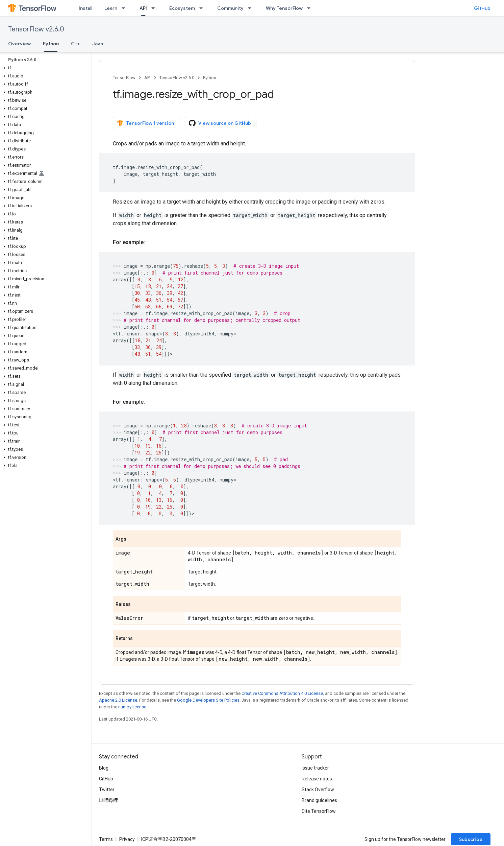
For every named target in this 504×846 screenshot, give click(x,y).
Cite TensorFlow (319, 811)
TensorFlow (124, 78)
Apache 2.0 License (118, 700)
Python (210, 78)
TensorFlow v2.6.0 (36, 29)
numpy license (132, 707)
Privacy (127, 839)
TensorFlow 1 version (145, 123)
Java (98, 44)
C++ (75, 44)
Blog (104, 768)
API (147, 78)
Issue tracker (315, 768)
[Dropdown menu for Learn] (125, 8)
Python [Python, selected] (51, 44)
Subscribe (471, 839)
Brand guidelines (319, 800)
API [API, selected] (143, 8)
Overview (19, 44)
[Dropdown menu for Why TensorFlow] (311, 8)
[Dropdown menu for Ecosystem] (203, 8)
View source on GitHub (220, 123)
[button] (44, 68)
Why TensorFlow (284, 8)
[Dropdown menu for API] (155, 8)
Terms (106, 839)
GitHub (482, 8)
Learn (111, 8)
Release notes (317, 779)
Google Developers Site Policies (208, 700)
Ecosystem (182, 8)
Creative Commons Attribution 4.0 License (282, 693)
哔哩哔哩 (108, 800)
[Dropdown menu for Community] (252, 8)
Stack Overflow (318, 790)
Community (230, 8)
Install (85, 8)
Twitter (107, 790)
